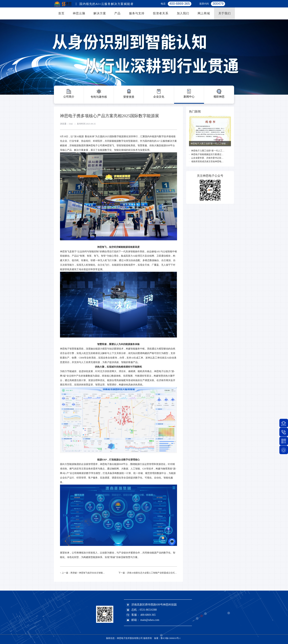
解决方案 (100, 13)
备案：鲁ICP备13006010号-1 (167, 638)
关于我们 (225, 13)
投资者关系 (161, 13)
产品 (117, 13)
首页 (61, 13)
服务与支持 (137, 13)
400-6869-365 (148, 615)
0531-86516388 (148, 610)
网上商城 (204, 13)
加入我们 (183, 13)
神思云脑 (79, 13)
